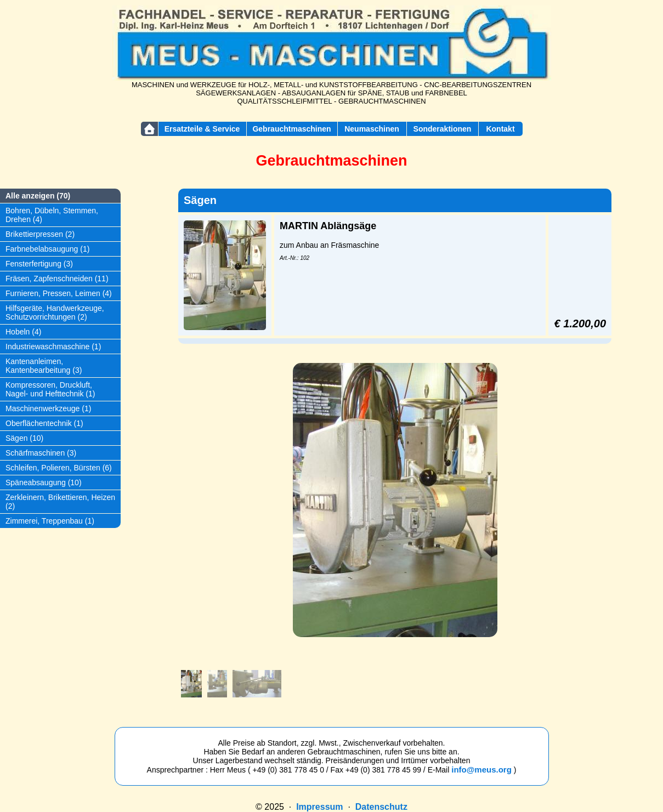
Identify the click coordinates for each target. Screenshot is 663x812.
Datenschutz (381, 807)
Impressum (319, 807)
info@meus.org (481, 770)
